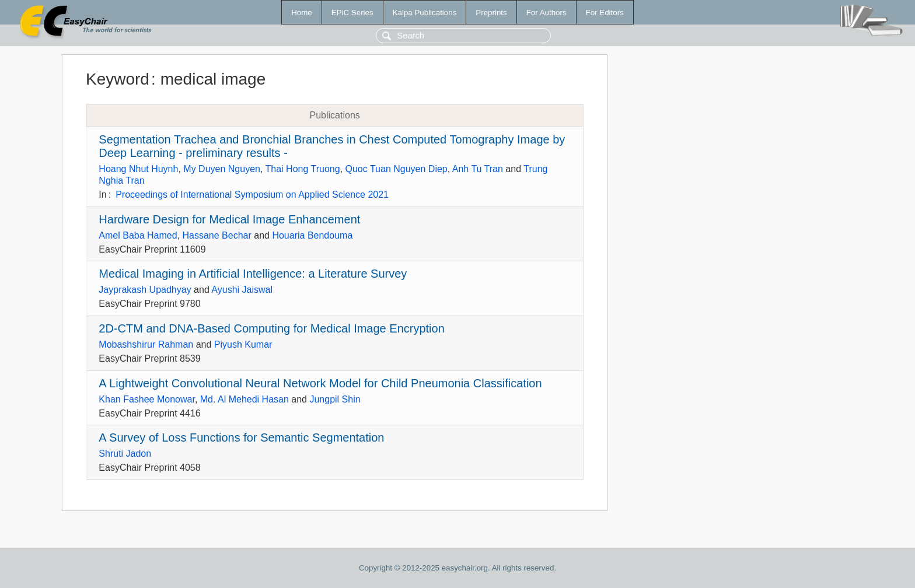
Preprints (491, 13)
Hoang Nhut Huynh (138, 169)
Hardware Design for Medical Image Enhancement (229, 219)
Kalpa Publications (425, 13)
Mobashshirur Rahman (146, 344)
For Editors (605, 13)
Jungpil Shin (335, 399)
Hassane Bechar (217, 235)
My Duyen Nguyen (222, 169)
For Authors (546, 13)
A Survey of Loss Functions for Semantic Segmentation (241, 437)
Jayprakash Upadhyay (145, 290)
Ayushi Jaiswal (242, 290)
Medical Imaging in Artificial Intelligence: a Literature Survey (253, 274)
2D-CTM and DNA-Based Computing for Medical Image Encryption (271, 328)
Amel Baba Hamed (138, 235)
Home (302, 13)
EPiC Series (352, 13)
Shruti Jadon (125, 454)
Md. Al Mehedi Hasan (245, 399)
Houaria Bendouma (312, 235)
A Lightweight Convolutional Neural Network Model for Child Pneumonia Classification (320, 383)
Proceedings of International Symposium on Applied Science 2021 (252, 195)
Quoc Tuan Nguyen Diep (397, 169)
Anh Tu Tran (478, 169)
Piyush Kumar (243, 344)
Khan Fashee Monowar (147, 399)
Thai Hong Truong (303, 169)
